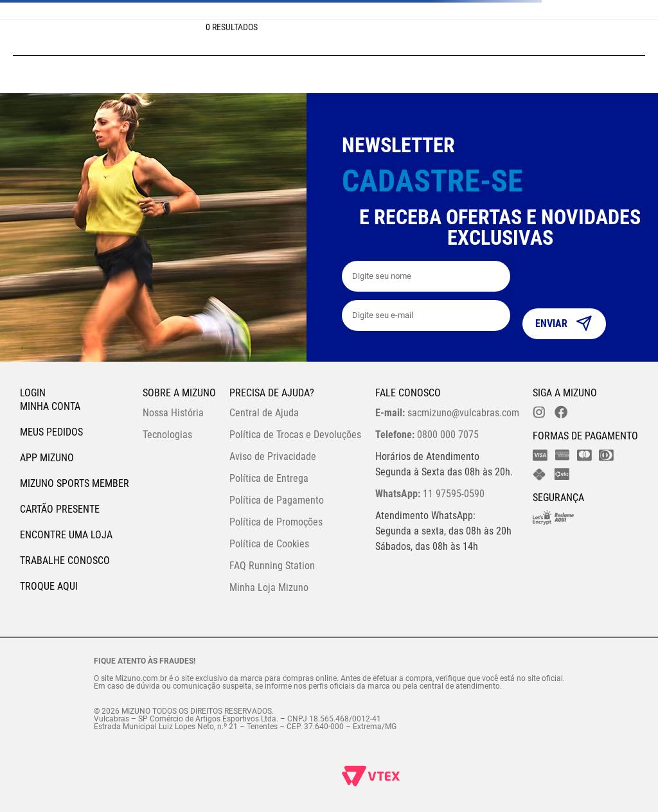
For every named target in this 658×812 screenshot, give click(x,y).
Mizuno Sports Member (75, 483)
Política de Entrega (269, 478)
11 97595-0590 (430, 494)
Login (33, 393)
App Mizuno (47, 458)
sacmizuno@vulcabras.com (447, 413)
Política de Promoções (276, 522)
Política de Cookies (269, 544)
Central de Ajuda (264, 413)
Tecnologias (167, 435)
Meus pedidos (51, 432)
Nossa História (173, 413)
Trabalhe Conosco (65, 560)
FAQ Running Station (272, 566)
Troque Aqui (49, 586)
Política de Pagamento (277, 500)
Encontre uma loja (66, 535)
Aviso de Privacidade (273, 456)
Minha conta (50, 406)
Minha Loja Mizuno (269, 587)
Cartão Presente (60, 509)
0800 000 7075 (427, 435)
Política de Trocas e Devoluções (295, 435)
